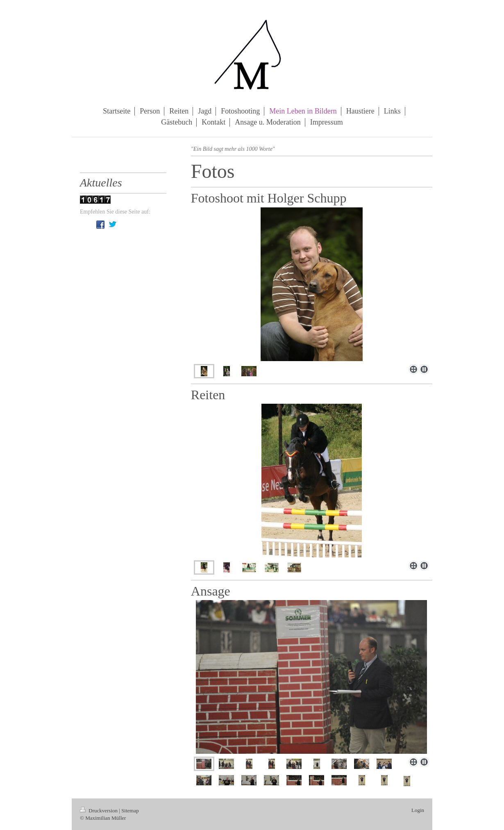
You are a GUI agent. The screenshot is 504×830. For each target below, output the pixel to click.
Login (418, 810)
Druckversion (99, 811)
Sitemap (130, 811)
